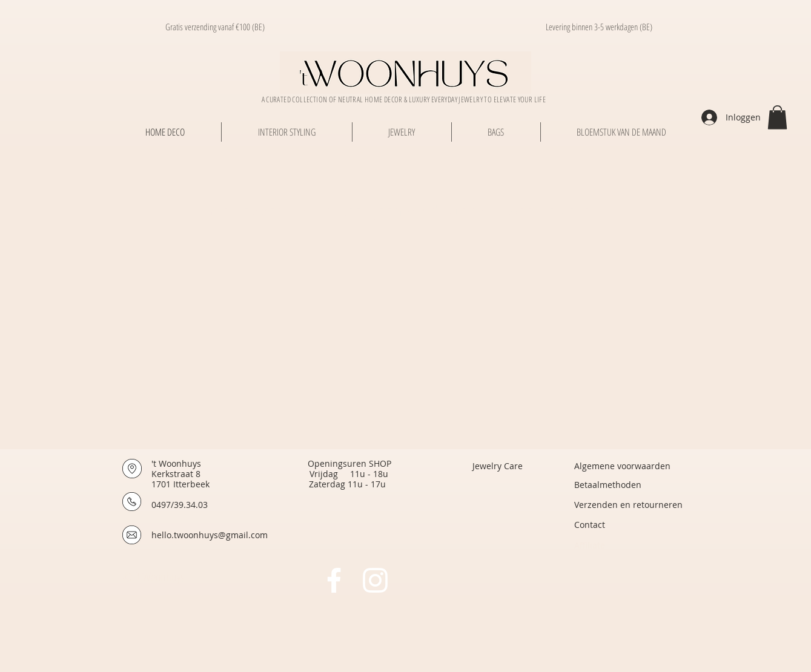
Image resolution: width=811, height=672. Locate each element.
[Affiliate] (628, 545)
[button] (777, 117)
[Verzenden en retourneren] (628, 505)
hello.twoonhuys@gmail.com (210, 535)
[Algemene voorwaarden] (622, 466)
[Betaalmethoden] (608, 485)
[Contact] (628, 525)
